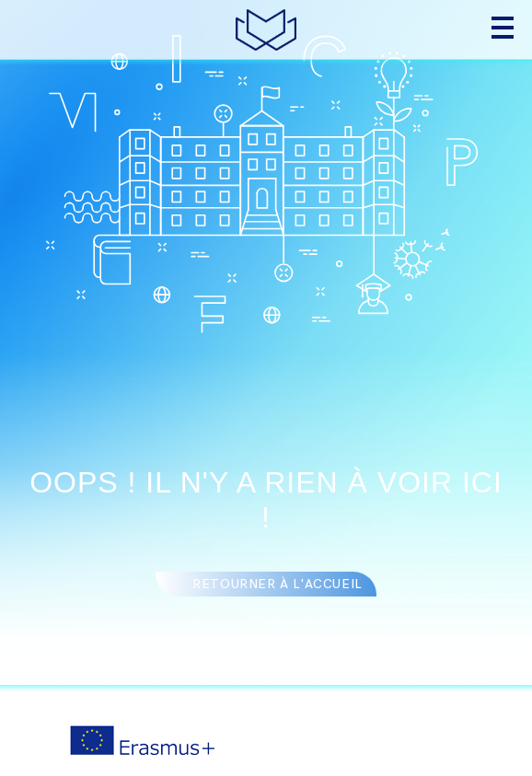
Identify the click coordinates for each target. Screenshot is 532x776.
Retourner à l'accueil (278, 584)
